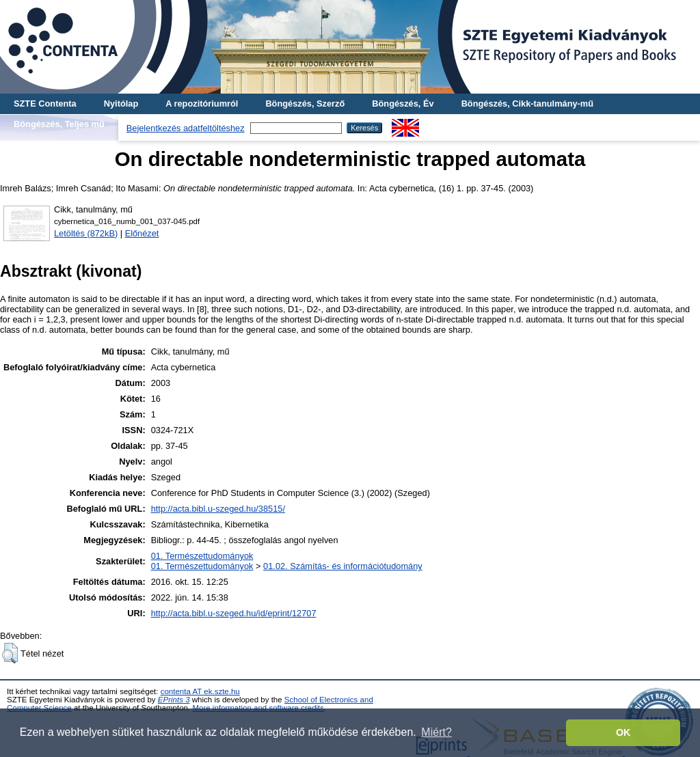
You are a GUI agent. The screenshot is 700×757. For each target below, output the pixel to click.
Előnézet (142, 233)
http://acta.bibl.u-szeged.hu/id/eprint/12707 (234, 613)
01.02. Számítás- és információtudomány (343, 566)
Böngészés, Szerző (305, 104)
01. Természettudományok (202, 556)
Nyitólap (121, 104)
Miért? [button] (436, 732)
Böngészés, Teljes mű (59, 124)
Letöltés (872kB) (86, 233)
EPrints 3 (174, 700)
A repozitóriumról (202, 104)
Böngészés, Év (403, 104)
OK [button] (623, 732)
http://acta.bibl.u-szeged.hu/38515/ (218, 509)
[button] (10, 653)
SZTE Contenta (45, 104)
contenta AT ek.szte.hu (200, 691)
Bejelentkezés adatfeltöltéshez (186, 128)
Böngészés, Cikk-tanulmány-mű (527, 104)
